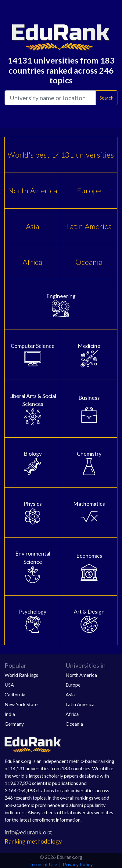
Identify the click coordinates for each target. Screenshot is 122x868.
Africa (33, 262)
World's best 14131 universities (61, 155)
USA (9, 685)
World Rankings (21, 675)
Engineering (61, 305)
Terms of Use (43, 864)
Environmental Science (33, 567)
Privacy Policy (78, 864)
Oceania (89, 262)
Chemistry (89, 463)
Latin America (89, 226)
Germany (14, 724)
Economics (89, 567)
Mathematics (89, 513)
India (10, 714)
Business (89, 409)
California (15, 694)
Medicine (89, 355)
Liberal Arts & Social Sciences (33, 409)
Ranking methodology (33, 841)
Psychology (33, 621)
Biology (33, 463)
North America (33, 190)
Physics (33, 513)
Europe (89, 190)
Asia (33, 226)
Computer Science (33, 355)
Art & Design (89, 621)
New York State (21, 704)
